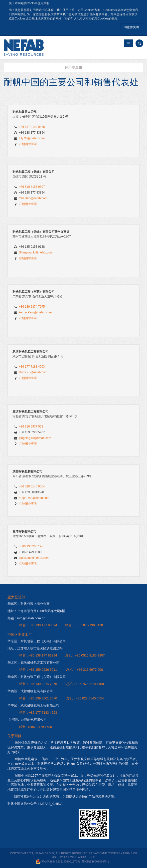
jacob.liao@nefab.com (34, 558)
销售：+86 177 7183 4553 (38, 713)
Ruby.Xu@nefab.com (33, 372)
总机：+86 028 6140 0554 (85, 698)
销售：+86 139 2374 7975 (38, 684)
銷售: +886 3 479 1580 (36, 727)
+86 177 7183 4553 (32, 367)
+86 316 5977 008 (31, 427)
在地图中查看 (28, 144)
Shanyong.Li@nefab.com (36, 252)
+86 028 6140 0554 (32, 486)
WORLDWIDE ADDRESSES (78, 857)
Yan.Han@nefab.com (33, 198)
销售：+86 (27, 625)
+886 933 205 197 (31, 546)
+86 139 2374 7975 (32, 307)
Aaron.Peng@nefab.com (35, 312)
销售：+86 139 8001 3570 (38, 698)
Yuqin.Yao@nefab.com (34, 498)
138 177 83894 (46, 625)
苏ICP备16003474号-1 (95, 862)
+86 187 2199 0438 (32, 127)
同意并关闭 (131, 27)
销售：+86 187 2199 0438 (84, 625)
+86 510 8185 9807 (32, 187)
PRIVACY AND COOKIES (105, 853)
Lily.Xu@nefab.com (32, 138)
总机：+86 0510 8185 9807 (85, 655)
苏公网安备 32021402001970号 (60, 862)
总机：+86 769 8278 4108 (85, 684)
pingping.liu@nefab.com (35, 438)
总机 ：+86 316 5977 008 (85, 670)
